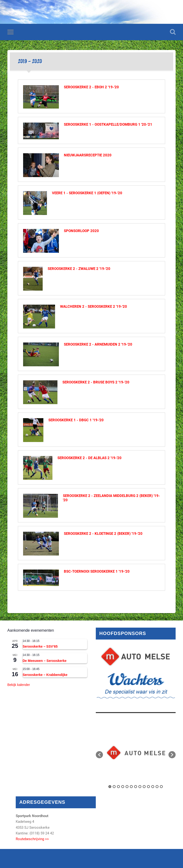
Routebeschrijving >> (32, 839)
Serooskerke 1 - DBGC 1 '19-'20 (76, 420)
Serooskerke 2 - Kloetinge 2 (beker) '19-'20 (103, 534)
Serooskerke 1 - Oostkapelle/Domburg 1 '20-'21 (108, 124)
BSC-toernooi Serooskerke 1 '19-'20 (97, 571)
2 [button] (114, 787)
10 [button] (148, 787)
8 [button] (140, 787)
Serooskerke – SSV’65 (40, 646)
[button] (99, 755)
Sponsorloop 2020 (81, 231)
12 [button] (157, 787)
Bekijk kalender (19, 685)
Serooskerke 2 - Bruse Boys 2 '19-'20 (96, 382)
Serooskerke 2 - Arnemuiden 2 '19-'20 (98, 344)
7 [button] (136, 787)
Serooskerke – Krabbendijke (45, 675)
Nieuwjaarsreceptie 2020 (88, 155)
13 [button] (161, 787)
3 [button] (118, 787)
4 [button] (123, 787)
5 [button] (127, 787)
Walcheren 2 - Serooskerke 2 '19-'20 (94, 307)
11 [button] (153, 787)
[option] (136, 752)
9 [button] (144, 787)
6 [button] (131, 787)
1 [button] (110, 787)
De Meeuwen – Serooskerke (45, 661)
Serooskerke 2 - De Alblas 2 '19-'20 (89, 458)
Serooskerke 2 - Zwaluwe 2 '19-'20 (79, 269)
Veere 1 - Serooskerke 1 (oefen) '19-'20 (87, 193)
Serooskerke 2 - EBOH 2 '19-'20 (91, 87)
